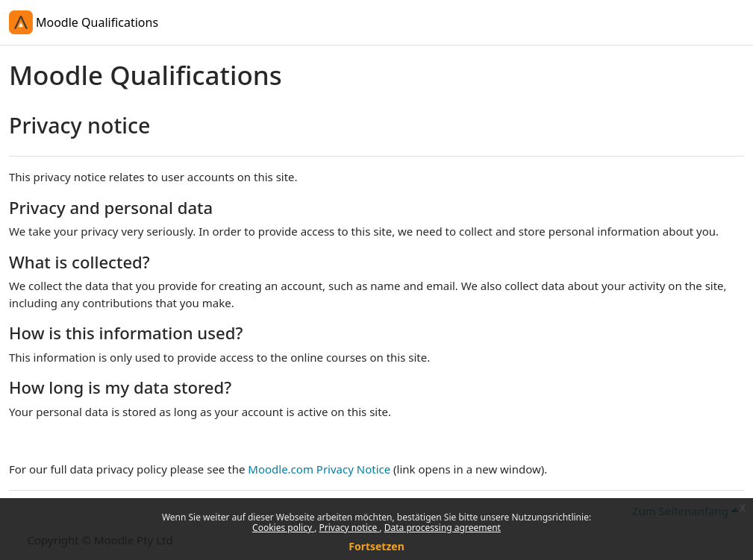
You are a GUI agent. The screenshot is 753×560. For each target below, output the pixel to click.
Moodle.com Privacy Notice (319, 469)
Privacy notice (350, 528)
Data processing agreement (443, 528)
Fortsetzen (376, 546)
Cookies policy (283, 528)
